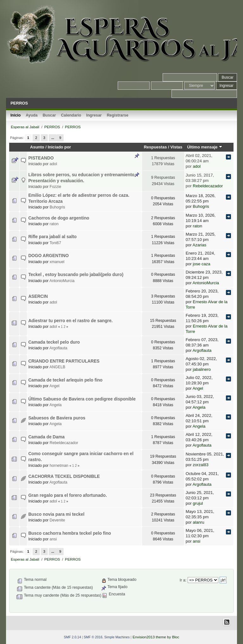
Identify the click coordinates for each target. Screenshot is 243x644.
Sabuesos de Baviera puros (57, 418)
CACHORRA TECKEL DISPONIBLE (64, 476)
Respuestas (155, 147)
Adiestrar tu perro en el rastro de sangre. (70, 321)
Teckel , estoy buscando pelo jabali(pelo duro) (76, 275)
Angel (54, 386)
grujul (198, 503)
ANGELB (57, 367)
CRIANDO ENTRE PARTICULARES (64, 361)
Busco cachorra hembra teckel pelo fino (69, 533)
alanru (198, 522)
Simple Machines (117, 637)
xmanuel (57, 262)
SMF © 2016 (93, 637)
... (53, 138)
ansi (53, 539)
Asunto (37, 147)
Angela (56, 405)
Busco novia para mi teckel (56, 514)
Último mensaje (205, 147)
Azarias (200, 245)
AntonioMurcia (62, 281)
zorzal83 (200, 465)
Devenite (57, 520)
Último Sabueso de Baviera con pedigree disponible (82, 399)
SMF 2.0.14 (72, 637)
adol (53, 164)
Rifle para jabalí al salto (52, 237)
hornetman (59, 466)
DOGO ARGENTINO (48, 256)
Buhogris (57, 207)
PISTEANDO (41, 158)
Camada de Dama (46, 437)
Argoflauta (58, 348)
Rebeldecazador (208, 186)
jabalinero (202, 369)
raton (54, 224)
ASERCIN (38, 296)
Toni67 (55, 243)
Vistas (176, 147)
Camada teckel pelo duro (54, 342)
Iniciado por (59, 147)
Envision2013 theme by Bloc (156, 637)
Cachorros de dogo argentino (59, 218)
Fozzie (55, 187)
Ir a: (183, 580)
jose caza (201, 264)
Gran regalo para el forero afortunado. (67, 495)
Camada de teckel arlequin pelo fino (65, 380)
